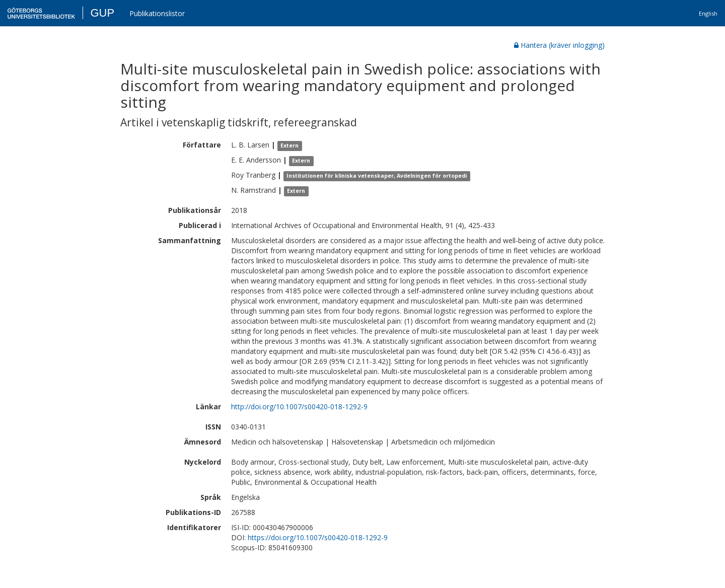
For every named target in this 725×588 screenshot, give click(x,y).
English (708, 13)
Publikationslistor (157, 13)
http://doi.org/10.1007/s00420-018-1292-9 (299, 407)
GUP (102, 13)
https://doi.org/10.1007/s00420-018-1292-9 (318, 537)
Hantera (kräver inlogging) (559, 45)
